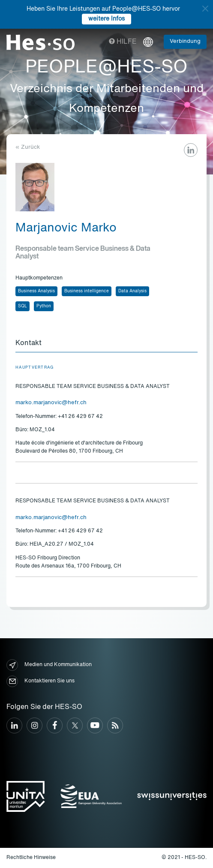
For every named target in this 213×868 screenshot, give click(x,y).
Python (44, 306)
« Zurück (28, 147)
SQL (22, 306)
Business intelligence (87, 291)
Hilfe (123, 42)
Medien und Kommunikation (49, 665)
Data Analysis (132, 291)
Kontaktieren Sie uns (40, 681)
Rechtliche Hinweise (31, 858)
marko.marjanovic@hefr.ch (51, 403)
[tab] (106, 344)
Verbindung (185, 41)
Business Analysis (36, 291)
